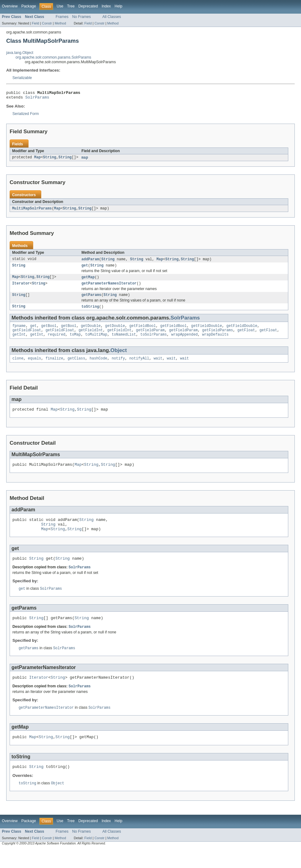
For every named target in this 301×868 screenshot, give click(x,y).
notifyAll (139, 366)
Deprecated (88, 6)
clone (18, 366)
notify (118, 366)
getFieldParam (150, 337)
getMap (88, 281)
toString (90, 312)
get (85, 269)
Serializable (22, 78)
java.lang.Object (20, 53)
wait (158, 366)
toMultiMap (96, 341)
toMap (75, 341)
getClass (76, 366)
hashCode (99, 366)
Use (60, 6)
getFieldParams (218, 337)
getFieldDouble (207, 332)
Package (29, 6)
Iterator (21, 288)
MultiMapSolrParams (32, 211)
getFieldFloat (27, 337)
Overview (10, 6)
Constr (47, 23)
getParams (92, 300)
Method (60, 23)
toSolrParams (153, 341)
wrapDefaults (215, 341)
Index (106, 6)
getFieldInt (91, 337)
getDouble (91, 332)
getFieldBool (143, 332)
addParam (90, 262)
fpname (19, 332)
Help (118, 6)
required (57, 341)
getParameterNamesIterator (109, 288)
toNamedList (124, 341)
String (50, 160)
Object (119, 357)
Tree (71, 6)
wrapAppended (184, 341)
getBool (49, 332)
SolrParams (37, 99)
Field (35, 23)
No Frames (82, 17)
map (85, 160)
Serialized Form (26, 116)
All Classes (112, 17)
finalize (54, 366)
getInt (19, 341)
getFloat (246, 337)
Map (37, 160)
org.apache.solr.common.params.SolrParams (53, 57)
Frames (62, 17)
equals (35, 366)
